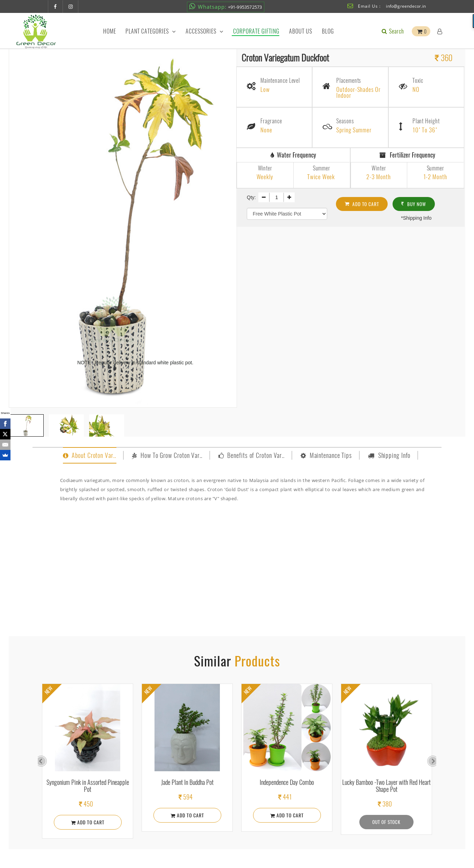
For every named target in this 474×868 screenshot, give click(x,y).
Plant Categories (151, 31)
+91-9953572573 (225, 6)
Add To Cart (88, 822)
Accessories (204, 31)
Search (392, 31)
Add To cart (363, 203)
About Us (301, 31)
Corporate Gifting (256, 31)
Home (110, 31)
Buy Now (417, 203)
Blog (328, 31)
